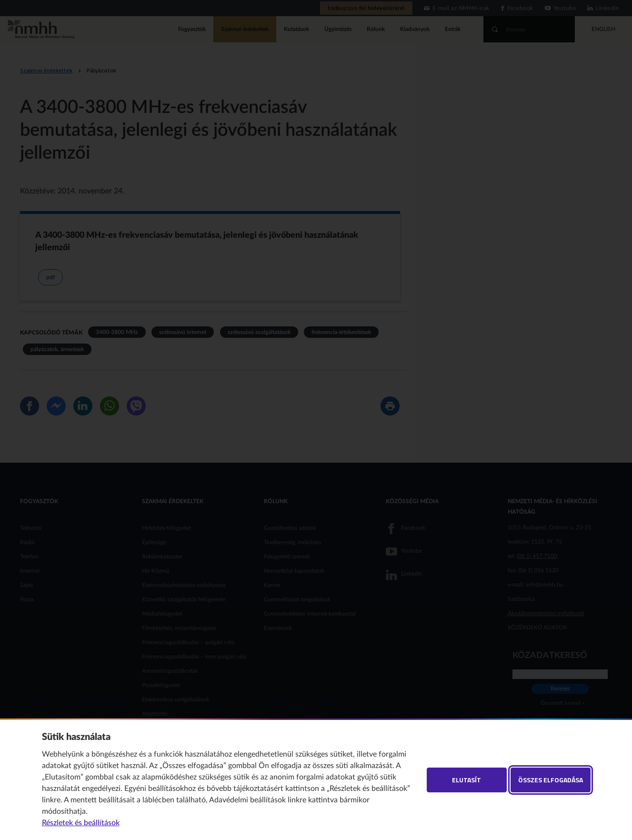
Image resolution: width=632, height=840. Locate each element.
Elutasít (466, 780)
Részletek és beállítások (81, 823)
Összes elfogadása (551, 780)
